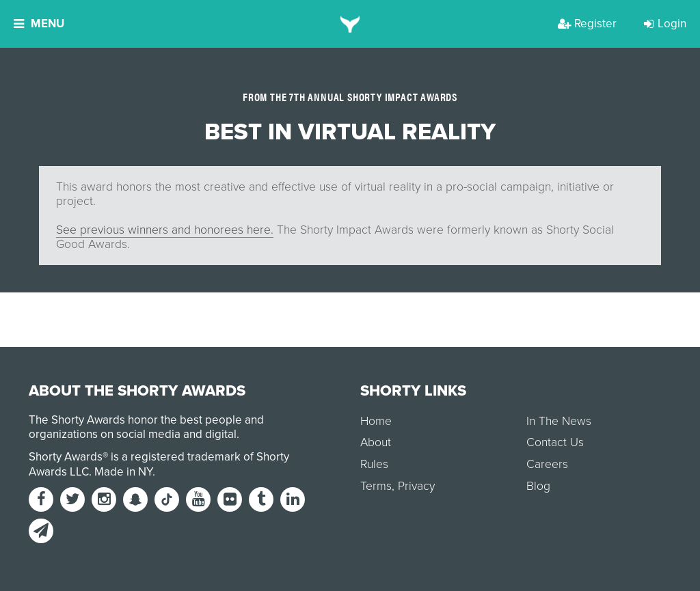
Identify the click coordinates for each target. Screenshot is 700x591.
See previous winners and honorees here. (165, 230)
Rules (374, 464)
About (376, 442)
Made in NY (123, 472)
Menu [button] (39, 24)
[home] (350, 24)
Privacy (416, 486)
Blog (538, 486)
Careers (547, 464)
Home (376, 421)
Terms (376, 486)
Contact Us (555, 442)
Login (665, 24)
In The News (559, 421)
